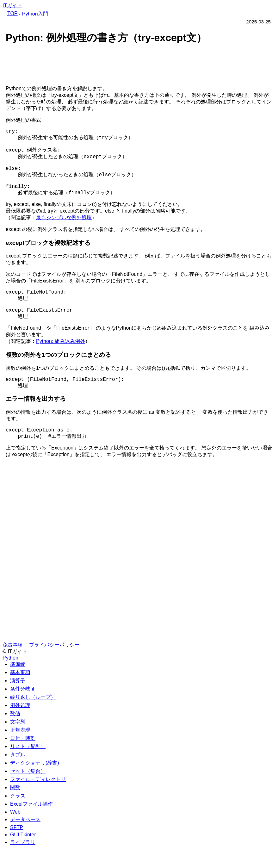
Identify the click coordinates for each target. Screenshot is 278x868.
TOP (12, 13)
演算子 (18, 700)
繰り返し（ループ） (33, 717)
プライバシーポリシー (54, 664)
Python (10, 677)
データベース (25, 839)
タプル (18, 774)
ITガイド (12, 6)
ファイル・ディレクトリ (38, 799)
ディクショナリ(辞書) (35, 782)
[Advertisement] (139, 66)
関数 (15, 807)
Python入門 (35, 14)
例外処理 (20, 725)
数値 (15, 733)
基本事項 (20, 692)
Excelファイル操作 (31, 824)
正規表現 (20, 750)
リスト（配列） (28, 766)
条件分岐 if (22, 708)
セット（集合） (28, 791)
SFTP (17, 847)
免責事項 (13, 664)
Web (15, 831)
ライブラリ (23, 862)
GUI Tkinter (23, 854)
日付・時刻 (23, 758)
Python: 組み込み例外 (61, 357)
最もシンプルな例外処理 (64, 228)
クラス (18, 815)
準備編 (18, 684)
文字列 (18, 741)
